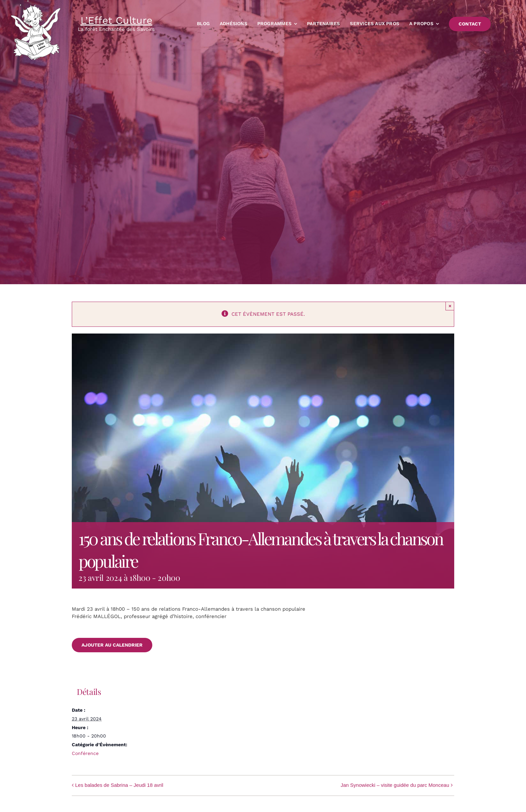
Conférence (85, 753)
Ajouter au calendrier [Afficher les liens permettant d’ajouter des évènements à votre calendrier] (112, 645)
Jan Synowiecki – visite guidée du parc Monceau (395, 785)
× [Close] (450, 306)
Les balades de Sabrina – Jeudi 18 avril (119, 785)
